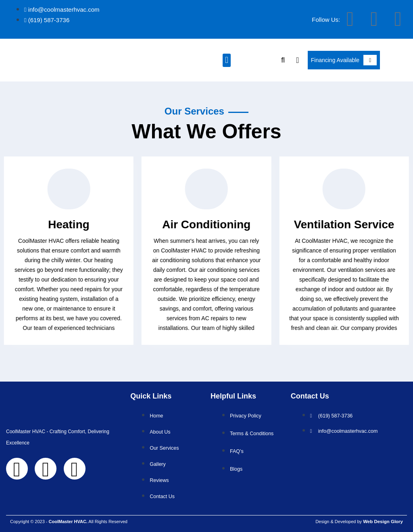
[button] (226, 61)
